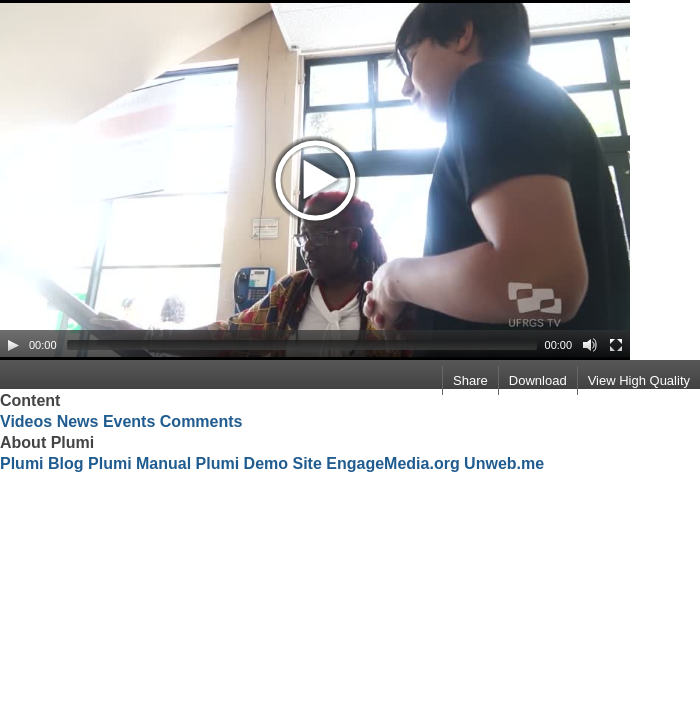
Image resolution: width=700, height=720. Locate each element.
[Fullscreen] (616, 345)
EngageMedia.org (392, 463)
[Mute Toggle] (590, 345)
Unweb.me (504, 463)
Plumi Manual (139, 463)
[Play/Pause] (13, 345)
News (78, 421)
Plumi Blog (42, 463)
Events (129, 421)
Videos (26, 421)
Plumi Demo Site (259, 463)
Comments (201, 421)
